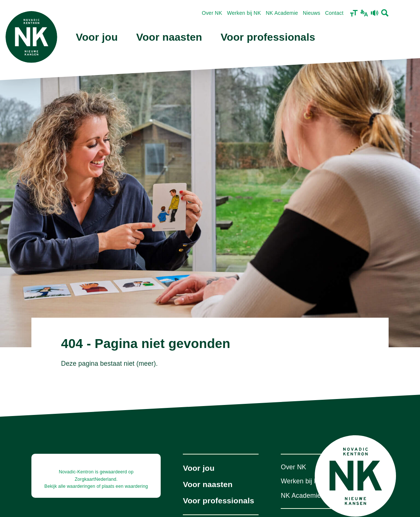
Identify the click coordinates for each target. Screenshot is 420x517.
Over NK (212, 13)
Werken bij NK (244, 13)
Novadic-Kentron (76, 472)
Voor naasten (169, 37)
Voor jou (97, 37)
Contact (334, 13)
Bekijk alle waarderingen (70, 486)
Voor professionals (268, 37)
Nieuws (312, 13)
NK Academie (282, 13)
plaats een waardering (125, 486)
